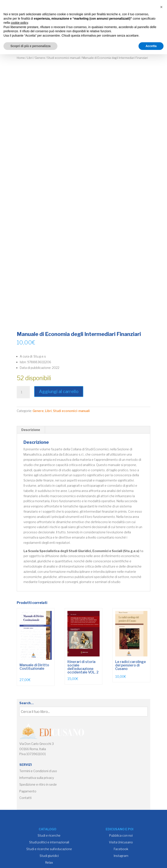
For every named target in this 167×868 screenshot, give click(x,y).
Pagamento (28, 791)
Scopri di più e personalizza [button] (30, 46)
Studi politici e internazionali (49, 842)
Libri (30, 58)
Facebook (121, 849)
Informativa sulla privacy (37, 778)
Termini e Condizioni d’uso (38, 771)
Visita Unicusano (121, 842)
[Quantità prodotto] (23, 392)
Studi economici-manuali (64, 58)
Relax (49, 862)
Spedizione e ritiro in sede (38, 784)
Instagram (121, 856)
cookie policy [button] (19, 23)
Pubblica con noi (121, 835)
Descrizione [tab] (31, 430)
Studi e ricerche (49, 835)
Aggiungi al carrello (59, 392)
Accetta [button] (151, 46)
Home (21, 58)
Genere (40, 58)
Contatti (25, 798)
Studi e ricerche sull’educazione (49, 849)
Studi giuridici (49, 856)
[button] (161, 7)
